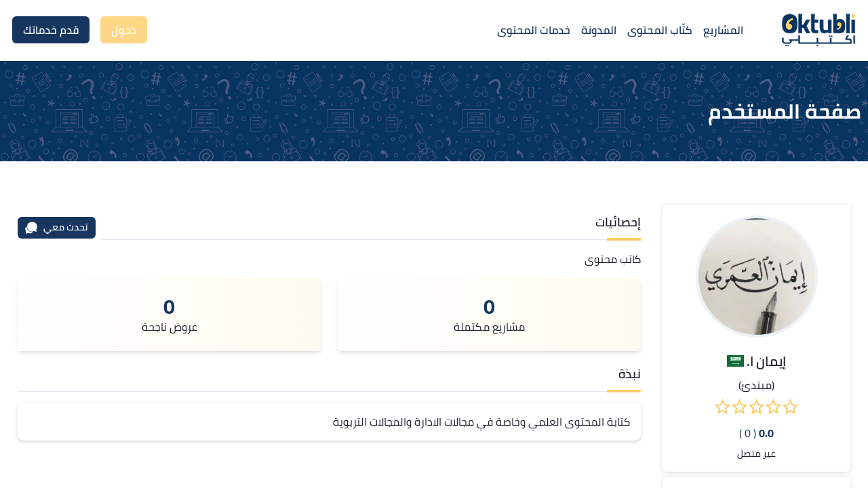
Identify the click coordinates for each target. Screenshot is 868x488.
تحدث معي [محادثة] (56, 227)
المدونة (599, 30)
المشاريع (723, 30)
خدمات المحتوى (534, 30)
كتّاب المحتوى (660, 30)
